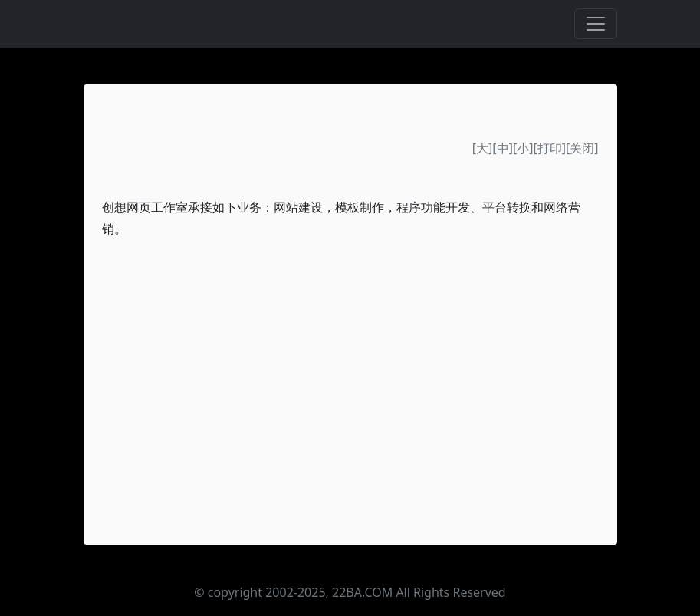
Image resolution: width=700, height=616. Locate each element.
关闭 (582, 148)
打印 (550, 148)
